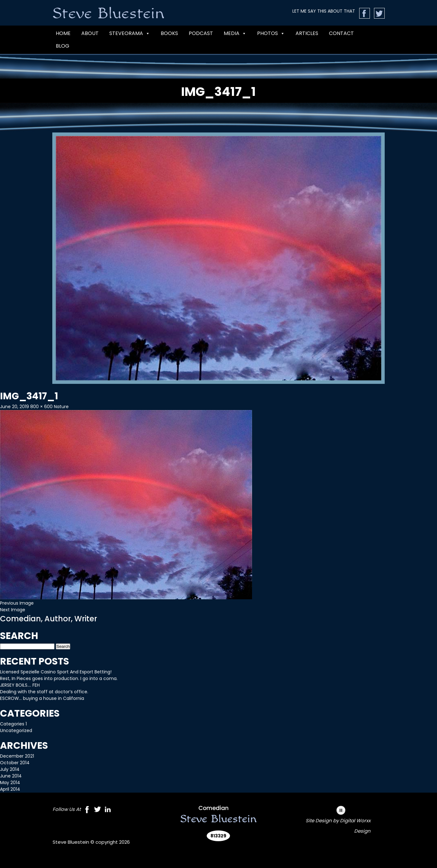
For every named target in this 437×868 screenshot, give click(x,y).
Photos (271, 33)
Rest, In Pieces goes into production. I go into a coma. (59, 678)
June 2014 (11, 776)
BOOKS (169, 33)
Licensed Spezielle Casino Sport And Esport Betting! (56, 672)
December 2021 (17, 756)
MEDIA (235, 33)
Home (63, 33)
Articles (307, 33)
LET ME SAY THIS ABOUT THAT (324, 11)
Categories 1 (13, 724)
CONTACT (341, 33)
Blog (63, 46)
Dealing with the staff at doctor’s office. (44, 692)
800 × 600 (41, 407)
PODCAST (201, 33)
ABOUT (90, 33)
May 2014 (10, 783)
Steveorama (130, 33)
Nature (61, 407)
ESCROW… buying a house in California (42, 698)
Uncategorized (16, 730)
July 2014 (10, 769)
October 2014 (15, 763)
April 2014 (10, 789)
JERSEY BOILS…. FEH (20, 685)
